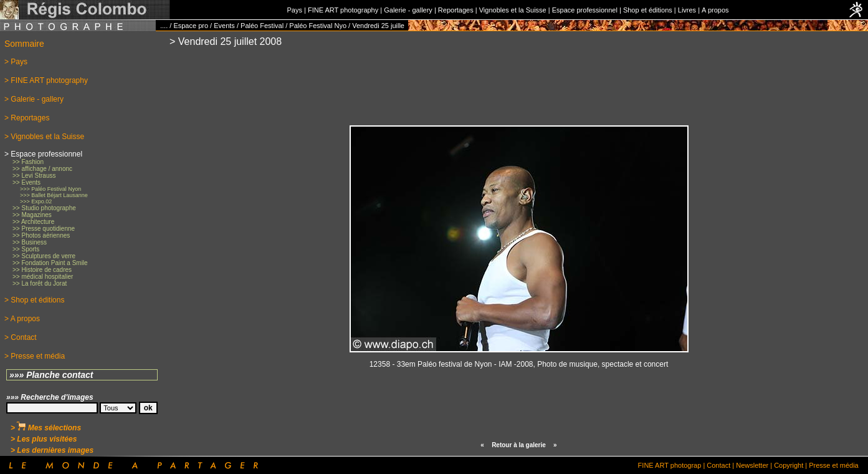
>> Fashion (28, 162)
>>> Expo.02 (36, 201)
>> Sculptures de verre (44, 256)
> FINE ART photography (46, 80)
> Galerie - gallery (34, 99)
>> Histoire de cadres (42, 270)
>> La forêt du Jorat (40, 283)
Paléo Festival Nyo (318, 26)
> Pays (16, 62)
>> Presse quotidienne (44, 229)
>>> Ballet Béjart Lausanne (54, 195)
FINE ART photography (343, 10)
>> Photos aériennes (41, 235)
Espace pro (191, 26)
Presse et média (833, 465)
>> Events (26, 182)
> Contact (21, 337)
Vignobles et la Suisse (513, 10)
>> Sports (26, 249)
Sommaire (24, 44)
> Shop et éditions (34, 300)
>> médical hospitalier (43, 277)
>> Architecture (33, 222)
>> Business (30, 242)
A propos (715, 10)
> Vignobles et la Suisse (44, 137)
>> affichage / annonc (42, 169)
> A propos (22, 319)
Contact (718, 465)
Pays (294, 10)
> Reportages (27, 118)
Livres (687, 10)
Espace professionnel (585, 10)
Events (224, 26)
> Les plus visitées (44, 439)
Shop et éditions (648, 10)
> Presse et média (35, 356)
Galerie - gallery (408, 10)
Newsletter (752, 465)
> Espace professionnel (43, 154)
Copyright (789, 465)
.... (164, 26)
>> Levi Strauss (34, 176)
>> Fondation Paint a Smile (50, 263)
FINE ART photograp (670, 465)
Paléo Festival (262, 26)
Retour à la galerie (519, 445)
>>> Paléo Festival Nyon (50, 189)
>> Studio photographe (44, 208)
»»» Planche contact (51, 375)
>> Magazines (32, 215)
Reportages (456, 10)
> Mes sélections (46, 428)
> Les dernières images (52, 450)
